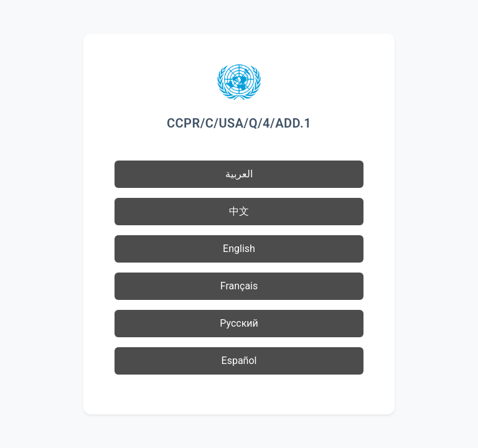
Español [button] (239, 361)
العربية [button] (239, 174)
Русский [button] (239, 323)
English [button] (239, 249)
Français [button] (239, 286)
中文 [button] (239, 211)
